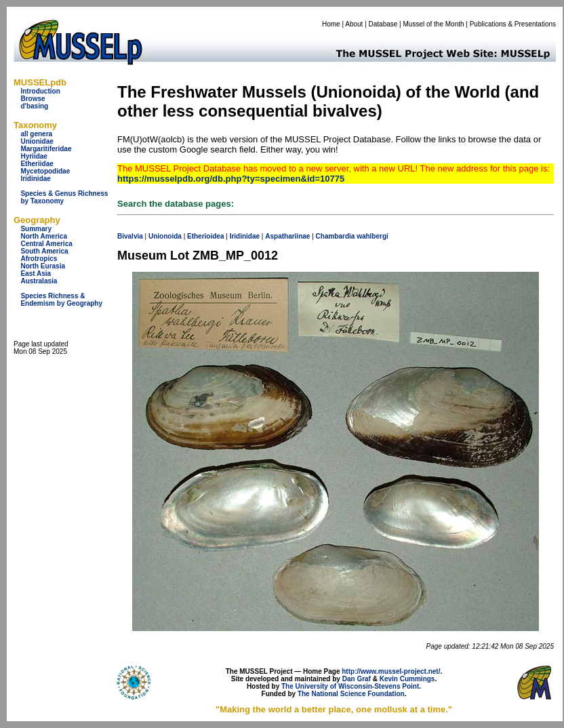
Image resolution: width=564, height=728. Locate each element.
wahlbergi (372, 236)
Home (331, 24)
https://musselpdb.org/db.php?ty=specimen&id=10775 (231, 179)
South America (44, 251)
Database (383, 24)
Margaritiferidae (46, 149)
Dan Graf (357, 679)
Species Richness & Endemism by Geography (61, 300)
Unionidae (37, 141)
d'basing (34, 106)
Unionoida (165, 236)
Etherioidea (205, 236)
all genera (36, 134)
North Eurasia (43, 266)
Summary (36, 229)
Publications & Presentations (513, 24)
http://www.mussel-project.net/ (391, 671)
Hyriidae (34, 156)
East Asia (36, 274)
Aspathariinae (287, 236)
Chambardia (336, 236)
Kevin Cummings (407, 679)
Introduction (40, 91)
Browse (33, 99)
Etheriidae (37, 164)
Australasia (39, 281)
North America (44, 236)
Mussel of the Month (434, 24)
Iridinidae (35, 179)
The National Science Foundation (351, 694)
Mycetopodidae (45, 171)
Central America (46, 244)
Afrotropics (39, 259)
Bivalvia (130, 236)
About (354, 24)
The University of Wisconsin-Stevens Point (350, 686)
